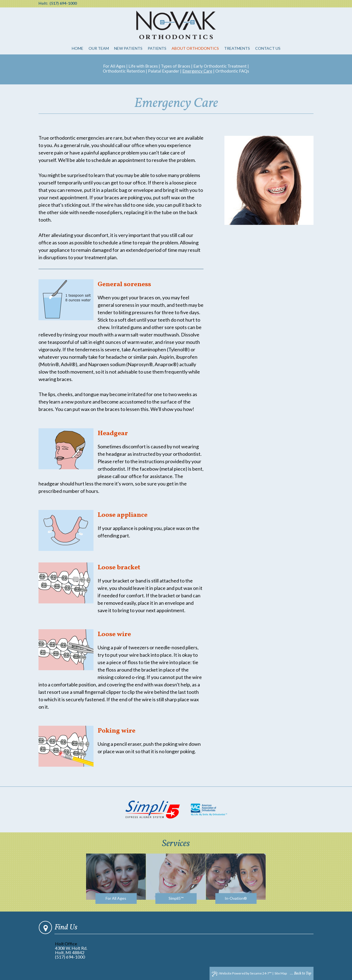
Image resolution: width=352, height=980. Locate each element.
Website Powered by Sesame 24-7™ (242, 974)
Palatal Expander (164, 71)
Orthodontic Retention (124, 71)
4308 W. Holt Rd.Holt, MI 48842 (71, 950)
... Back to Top (301, 974)
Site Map (281, 973)
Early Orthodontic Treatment (220, 66)
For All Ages (114, 66)
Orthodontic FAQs (232, 71)
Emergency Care (197, 71)
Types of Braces (176, 66)
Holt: (43, 3)
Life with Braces (143, 66)
